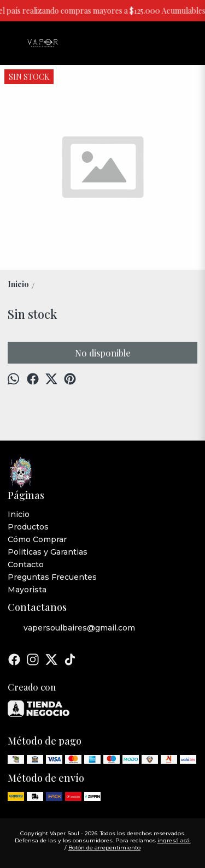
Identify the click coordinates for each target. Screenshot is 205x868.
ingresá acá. (174, 840)
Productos (28, 527)
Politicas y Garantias (48, 552)
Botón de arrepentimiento (104, 848)
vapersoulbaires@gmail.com (71, 628)
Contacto (26, 564)
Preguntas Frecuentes (52, 577)
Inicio (19, 514)
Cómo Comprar (37, 539)
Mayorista (27, 590)
